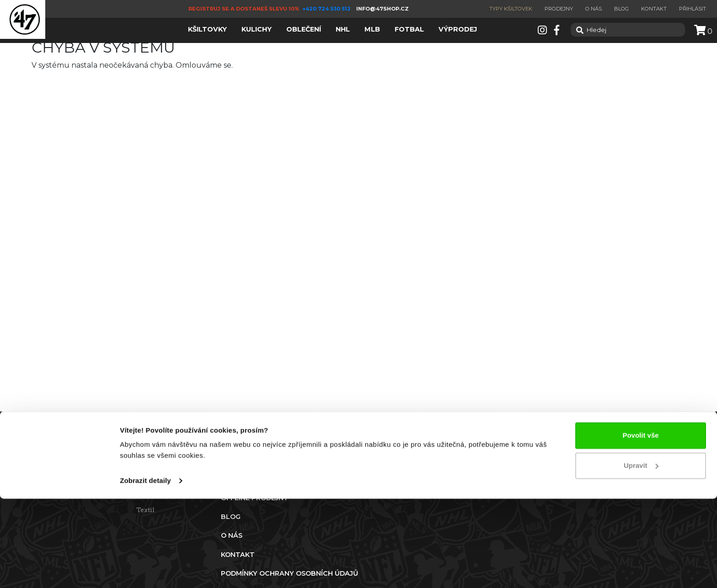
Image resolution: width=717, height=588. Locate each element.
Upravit (641, 554)
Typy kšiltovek (511, 9)
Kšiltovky (151, 474)
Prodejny (559, 9)
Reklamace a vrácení (88, 474)
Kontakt (654, 9)
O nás (594, 9)
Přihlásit (693, 9)
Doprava (69, 492)
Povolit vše (640, 525)
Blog (621, 9)
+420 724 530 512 (327, 9)
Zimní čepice (157, 492)
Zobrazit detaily (145, 570)
